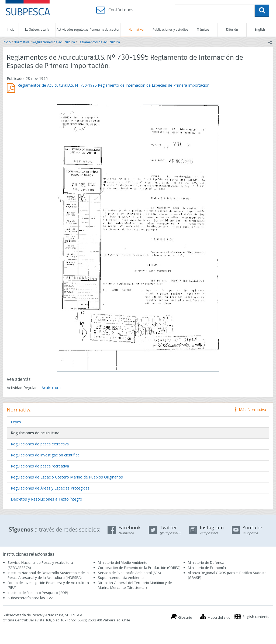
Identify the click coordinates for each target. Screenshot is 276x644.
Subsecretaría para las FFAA (30, 598)
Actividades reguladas (72, 30)
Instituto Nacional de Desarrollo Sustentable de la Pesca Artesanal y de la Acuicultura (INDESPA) (48, 575)
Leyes (16, 422)
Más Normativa (251, 409)
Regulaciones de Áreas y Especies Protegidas (50, 488)
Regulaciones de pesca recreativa (40, 466)
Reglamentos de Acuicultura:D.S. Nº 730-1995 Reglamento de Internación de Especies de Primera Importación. (114, 85)
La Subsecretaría (37, 30)
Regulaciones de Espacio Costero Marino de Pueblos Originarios (67, 477)
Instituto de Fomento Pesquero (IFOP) (38, 593)
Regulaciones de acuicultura (54, 42)
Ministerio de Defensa (206, 562)
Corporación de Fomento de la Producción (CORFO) (139, 568)
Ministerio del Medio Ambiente (123, 562)
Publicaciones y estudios (170, 30)
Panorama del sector (105, 30)
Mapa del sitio (219, 617)
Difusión (232, 30)
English (260, 30)
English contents (256, 617)
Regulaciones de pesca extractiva (40, 444)
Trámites (203, 30)
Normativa (136, 30)
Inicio (11, 30)
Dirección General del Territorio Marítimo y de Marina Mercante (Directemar (135, 585)
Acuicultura (51, 388)
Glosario (185, 617)
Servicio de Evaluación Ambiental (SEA (129, 573)
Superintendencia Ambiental (121, 578)
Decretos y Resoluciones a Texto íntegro (46, 499)
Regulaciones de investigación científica (45, 455)
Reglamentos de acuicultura (99, 42)
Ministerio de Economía (207, 568)
